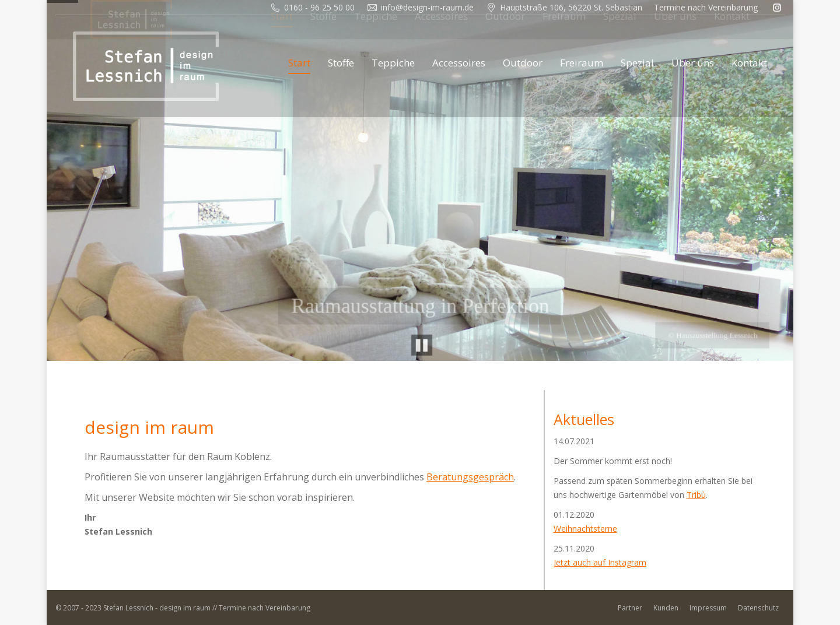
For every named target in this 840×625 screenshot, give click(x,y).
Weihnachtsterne (585, 529)
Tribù (696, 495)
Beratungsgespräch (470, 477)
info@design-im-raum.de (427, 7)
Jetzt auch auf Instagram (600, 562)
